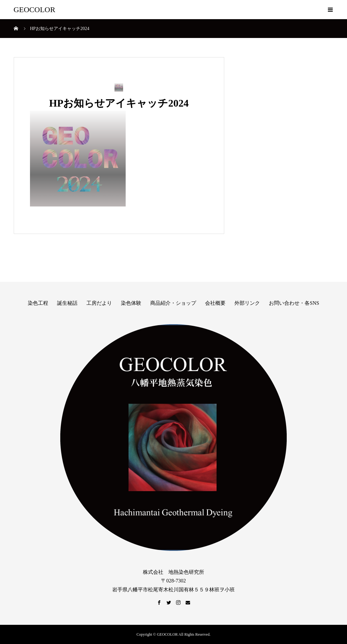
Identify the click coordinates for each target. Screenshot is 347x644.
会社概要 (215, 303)
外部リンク (247, 303)
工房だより (99, 303)
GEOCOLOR (35, 10)
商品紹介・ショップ (173, 303)
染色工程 (38, 303)
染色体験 (131, 303)
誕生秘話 (67, 303)
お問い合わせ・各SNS (294, 303)
